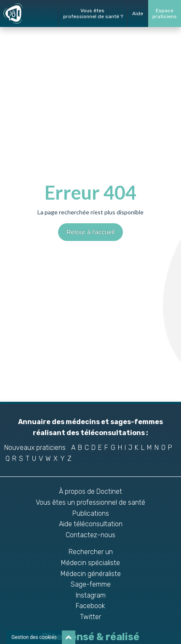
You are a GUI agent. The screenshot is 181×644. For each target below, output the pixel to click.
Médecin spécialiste (90, 563)
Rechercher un (91, 552)
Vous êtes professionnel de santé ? (93, 14)
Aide (138, 14)
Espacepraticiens (165, 14)
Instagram (91, 595)
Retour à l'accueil (91, 232)
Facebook (90, 606)
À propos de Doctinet (90, 491)
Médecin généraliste (91, 574)
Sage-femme (91, 584)
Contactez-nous (90, 535)
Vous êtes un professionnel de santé (90, 502)
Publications (91, 513)
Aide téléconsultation (91, 524)
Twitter (90, 617)
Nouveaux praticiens (35, 448)
